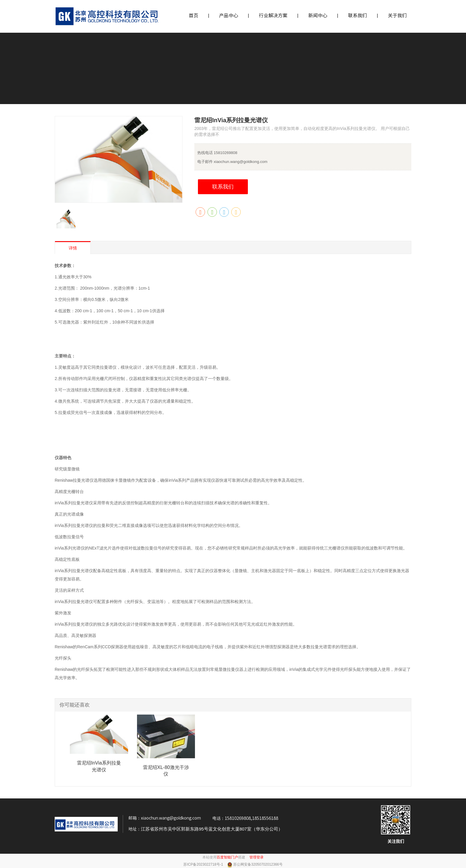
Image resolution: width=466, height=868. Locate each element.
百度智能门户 (227, 857)
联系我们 (358, 15)
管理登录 (256, 857)
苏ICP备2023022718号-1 (204, 864)
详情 (73, 248)
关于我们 (397, 15)
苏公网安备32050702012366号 (258, 864)
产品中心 (229, 15)
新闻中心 (318, 15)
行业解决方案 (273, 15)
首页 (193, 15)
